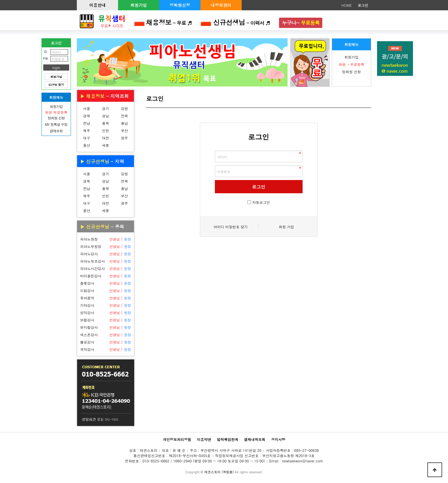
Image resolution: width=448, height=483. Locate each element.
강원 (125, 108)
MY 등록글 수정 (56, 124)
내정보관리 (221, 5)
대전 (105, 138)
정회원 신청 (351, 72)
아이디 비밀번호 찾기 (230, 227)
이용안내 (97, 5)
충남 (125, 123)
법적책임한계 (228, 439)
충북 (105, 123)
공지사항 (278, 439)
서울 (87, 108)
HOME (347, 5)
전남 (87, 123)
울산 (87, 145)
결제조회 (56, 131)
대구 (87, 138)
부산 (125, 130)
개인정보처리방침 (177, 439)
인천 (105, 130)
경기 (105, 108)
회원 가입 (286, 227)
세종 (105, 145)
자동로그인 (261, 202)
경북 (87, 116)
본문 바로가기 (0, 0)
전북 (125, 116)
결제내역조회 (255, 439)
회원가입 (139, 5)
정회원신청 (180, 5)
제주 (87, 130)
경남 (105, 116)
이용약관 (204, 439)
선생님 (115, 239)
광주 (125, 138)
